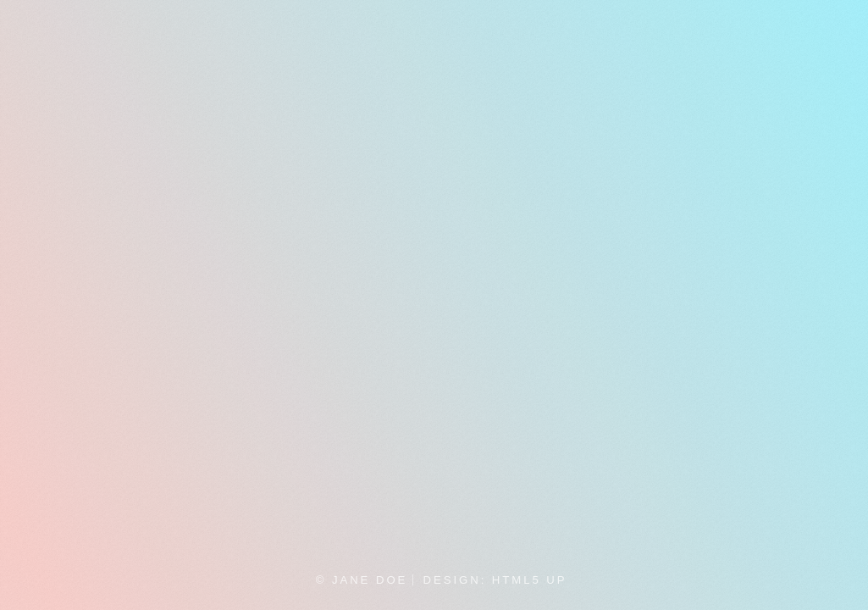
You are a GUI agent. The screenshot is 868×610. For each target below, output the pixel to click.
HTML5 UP (530, 580)
